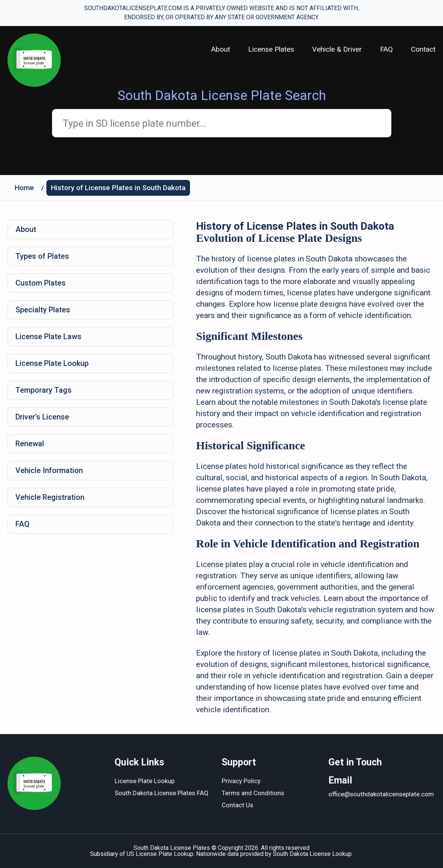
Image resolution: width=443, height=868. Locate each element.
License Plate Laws (48, 336)
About (221, 49)
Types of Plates (42, 256)
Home (24, 188)
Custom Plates (41, 283)
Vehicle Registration (50, 497)
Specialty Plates (43, 310)
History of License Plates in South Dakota (118, 188)
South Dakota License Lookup (312, 854)
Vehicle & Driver (337, 49)
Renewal (30, 444)
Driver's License (42, 417)
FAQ (386, 49)
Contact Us (238, 805)
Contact (423, 49)
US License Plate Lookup (160, 854)
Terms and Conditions (253, 793)
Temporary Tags (44, 390)
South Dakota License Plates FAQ (162, 793)
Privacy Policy (241, 781)
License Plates (271, 49)
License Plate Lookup (52, 363)
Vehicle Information (49, 470)
